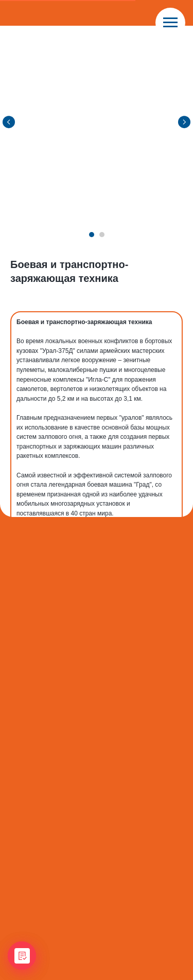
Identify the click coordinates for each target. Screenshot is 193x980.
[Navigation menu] (170, 23)
